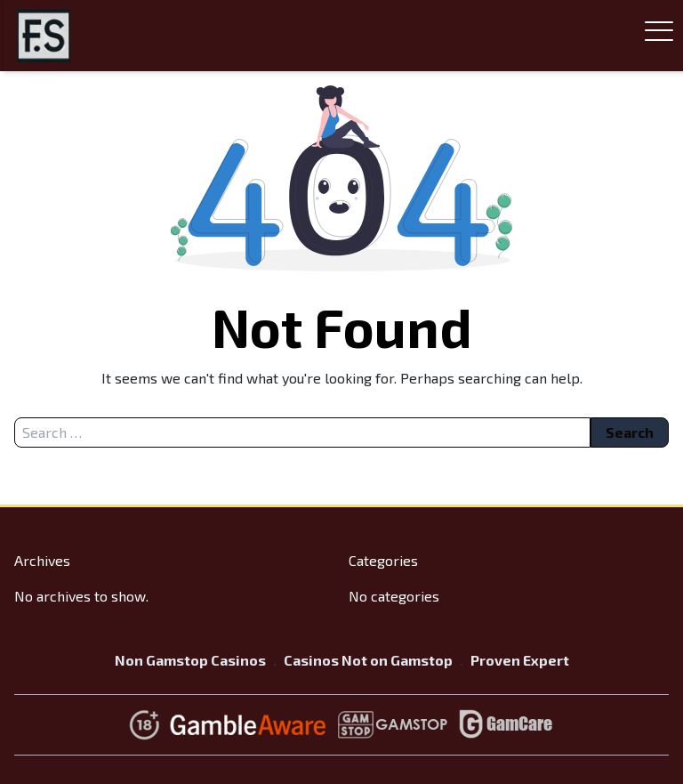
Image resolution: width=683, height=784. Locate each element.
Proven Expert (520, 660)
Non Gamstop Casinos (190, 660)
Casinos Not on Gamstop (368, 660)
